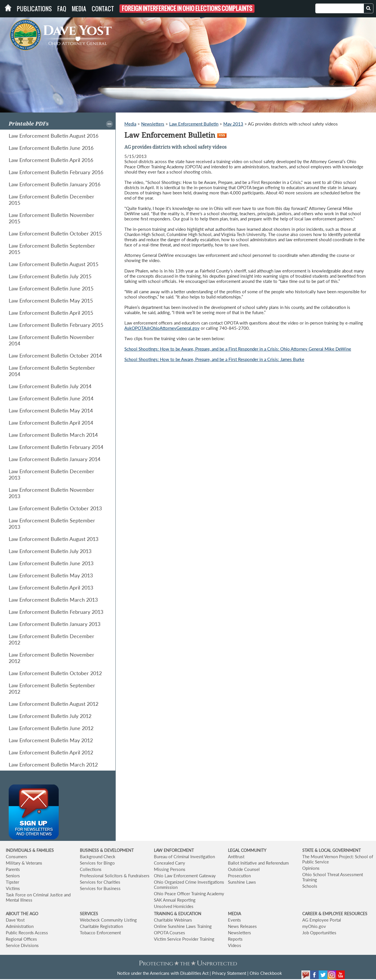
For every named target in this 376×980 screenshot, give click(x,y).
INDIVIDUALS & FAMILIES (30, 850)
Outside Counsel (244, 869)
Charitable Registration (101, 926)
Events (234, 920)
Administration (20, 926)
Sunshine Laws (242, 882)
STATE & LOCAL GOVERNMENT (331, 850)
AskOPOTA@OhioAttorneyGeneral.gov (162, 328)
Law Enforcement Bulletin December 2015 (51, 200)
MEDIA (234, 914)
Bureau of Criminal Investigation (184, 856)
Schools (310, 886)
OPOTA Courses (169, 933)
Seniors (13, 876)
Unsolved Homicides (174, 906)
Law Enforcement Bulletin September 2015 (52, 249)
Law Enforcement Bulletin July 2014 (50, 386)
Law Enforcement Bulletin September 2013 (52, 524)
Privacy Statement (229, 973)
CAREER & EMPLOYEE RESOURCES (335, 914)
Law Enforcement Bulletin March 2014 (53, 435)
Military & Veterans (24, 863)
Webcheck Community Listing (108, 920)
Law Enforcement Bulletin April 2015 (51, 313)
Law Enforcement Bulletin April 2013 (51, 587)
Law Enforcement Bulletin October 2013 (55, 508)
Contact (103, 9)
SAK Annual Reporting (175, 900)
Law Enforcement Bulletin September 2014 (52, 371)
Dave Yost (15, 920)
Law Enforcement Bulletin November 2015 (51, 218)
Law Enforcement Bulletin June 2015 (51, 288)
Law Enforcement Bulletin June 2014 (51, 398)
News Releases (242, 926)
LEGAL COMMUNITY (247, 850)
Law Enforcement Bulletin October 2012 (55, 673)
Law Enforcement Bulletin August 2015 (54, 264)
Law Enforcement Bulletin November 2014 (51, 340)
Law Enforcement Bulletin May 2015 (51, 301)
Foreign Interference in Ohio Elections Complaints (187, 9)
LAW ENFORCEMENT (174, 850)
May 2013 (233, 124)
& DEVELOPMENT (117, 850)
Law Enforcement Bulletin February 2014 (56, 447)
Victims (13, 888)
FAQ (62, 9)
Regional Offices (21, 939)
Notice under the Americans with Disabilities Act (163, 973)
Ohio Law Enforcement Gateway (185, 876)
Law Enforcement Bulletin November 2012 (51, 658)
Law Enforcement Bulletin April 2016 (51, 160)
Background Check (98, 856)
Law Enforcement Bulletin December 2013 (51, 474)
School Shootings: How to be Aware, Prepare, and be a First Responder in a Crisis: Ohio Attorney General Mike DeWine (238, 349)
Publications (34, 9)
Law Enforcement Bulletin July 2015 (50, 276)
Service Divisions (22, 945)
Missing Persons (170, 869)
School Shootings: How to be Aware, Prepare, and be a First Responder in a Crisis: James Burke (214, 359)
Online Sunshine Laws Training (183, 926)
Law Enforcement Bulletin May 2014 (51, 410)
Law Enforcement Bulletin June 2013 (51, 563)
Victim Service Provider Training (184, 939)
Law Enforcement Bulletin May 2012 (51, 740)
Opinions (311, 868)
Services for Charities (100, 882)
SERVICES (89, 914)
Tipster (12, 882)
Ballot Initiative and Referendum (258, 863)
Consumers (16, 856)
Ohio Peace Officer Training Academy (189, 894)
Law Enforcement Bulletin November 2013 (51, 493)
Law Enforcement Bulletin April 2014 (51, 423)
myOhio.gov (314, 926)
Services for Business (100, 888)
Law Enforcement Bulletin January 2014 (55, 459)
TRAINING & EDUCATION (178, 914)
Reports (235, 939)
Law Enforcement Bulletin (194, 124)
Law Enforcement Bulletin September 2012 (52, 688)
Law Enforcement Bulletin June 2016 (51, 148)
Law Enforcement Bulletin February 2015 (56, 325)
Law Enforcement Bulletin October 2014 (55, 355)
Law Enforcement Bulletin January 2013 (55, 624)
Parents (13, 869)
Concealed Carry (169, 863)
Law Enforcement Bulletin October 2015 (55, 233)
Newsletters (153, 124)
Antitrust (236, 856)
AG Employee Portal (322, 920)
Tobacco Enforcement (100, 933)
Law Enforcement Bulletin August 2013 (54, 539)
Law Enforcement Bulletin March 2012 (53, 765)
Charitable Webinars (173, 920)
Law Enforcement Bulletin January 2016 (55, 184)
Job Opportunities (319, 933)
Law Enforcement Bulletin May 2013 (51, 575)
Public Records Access (27, 933)
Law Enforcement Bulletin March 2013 (53, 600)
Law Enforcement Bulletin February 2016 (56, 172)
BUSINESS (90, 850)
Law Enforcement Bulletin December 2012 (51, 639)
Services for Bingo (97, 863)
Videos (235, 945)
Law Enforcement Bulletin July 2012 (50, 716)
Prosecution (239, 876)
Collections (91, 869)
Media (79, 9)
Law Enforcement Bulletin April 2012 (51, 752)
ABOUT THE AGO (22, 914)
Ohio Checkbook (266, 973)
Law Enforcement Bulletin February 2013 (56, 612)
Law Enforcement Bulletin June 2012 (51, 728)
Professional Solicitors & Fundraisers (115, 876)
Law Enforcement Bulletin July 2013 (50, 551)
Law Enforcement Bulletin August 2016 (54, 136)
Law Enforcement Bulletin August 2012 (54, 704)
